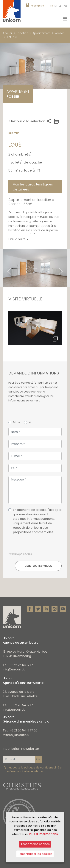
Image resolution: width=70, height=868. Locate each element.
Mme (17, 422)
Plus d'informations (43, 834)
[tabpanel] (35, 268)
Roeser (59, 33)
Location (22, 33)
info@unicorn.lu (14, 669)
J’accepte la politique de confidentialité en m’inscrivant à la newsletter (35, 769)
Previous (5, 268)
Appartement (41, 33)
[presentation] (35, 545)
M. (30, 422)
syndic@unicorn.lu (16, 735)
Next (65, 268)
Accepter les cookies (35, 844)
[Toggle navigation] (65, 19)
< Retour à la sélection (27, 121)
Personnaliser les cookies (35, 854)
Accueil (8, 33)
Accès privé (37, 6)
